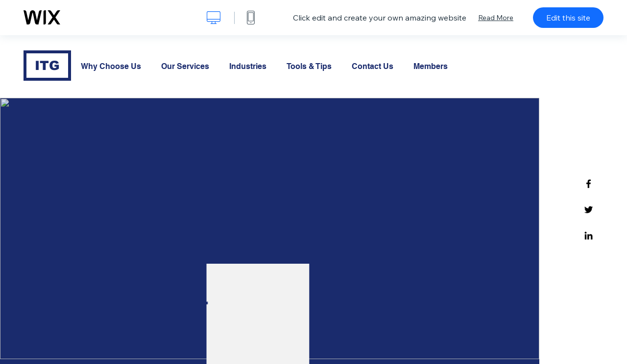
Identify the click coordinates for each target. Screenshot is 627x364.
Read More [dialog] (496, 18)
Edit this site (568, 18)
